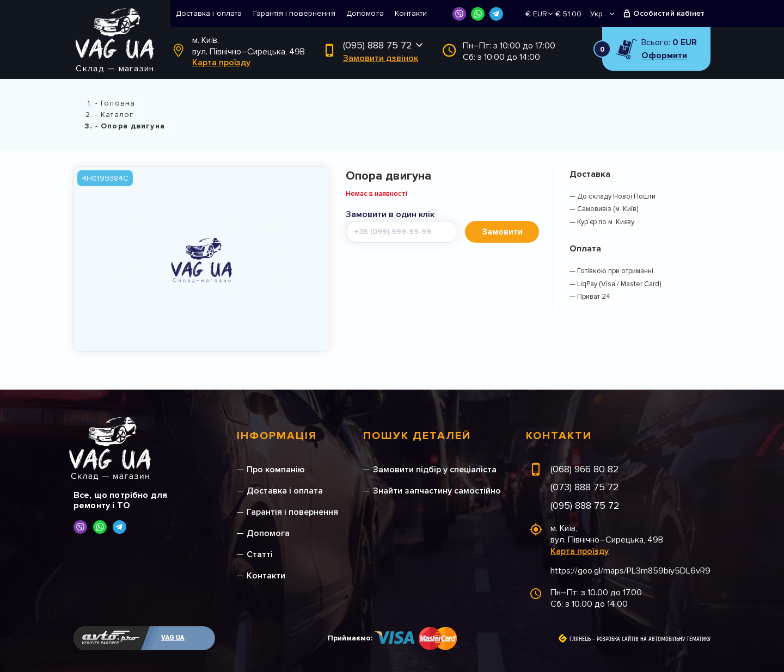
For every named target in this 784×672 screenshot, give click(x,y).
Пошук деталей (417, 436)
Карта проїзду (221, 63)
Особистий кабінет (669, 13)
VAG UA (173, 638)
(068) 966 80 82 (585, 469)
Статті (260, 554)
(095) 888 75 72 (378, 45)
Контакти (411, 13)
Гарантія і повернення (294, 13)
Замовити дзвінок (381, 58)
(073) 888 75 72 (585, 487)
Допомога (365, 13)
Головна (118, 103)
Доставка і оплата (209, 13)
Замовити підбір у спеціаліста (435, 470)
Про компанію (276, 470)
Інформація (277, 436)
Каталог (117, 115)
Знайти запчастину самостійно (437, 491)
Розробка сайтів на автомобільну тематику (654, 639)
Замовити (502, 232)
